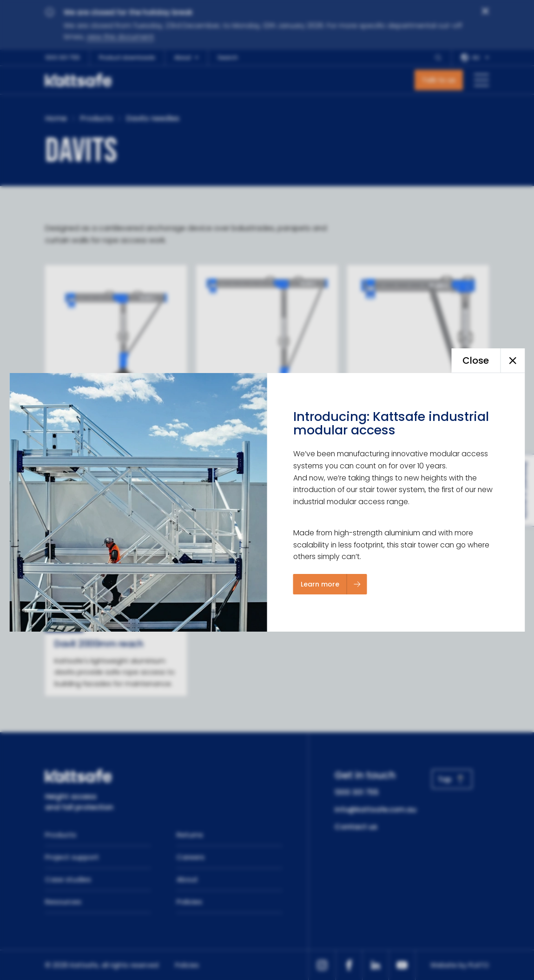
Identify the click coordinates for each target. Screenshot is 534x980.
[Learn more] (330, 584)
